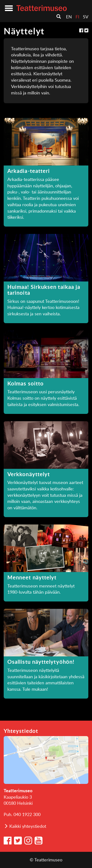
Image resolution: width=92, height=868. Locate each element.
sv (86, 17)
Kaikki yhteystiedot (28, 826)
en (69, 17)
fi (77, 17)
